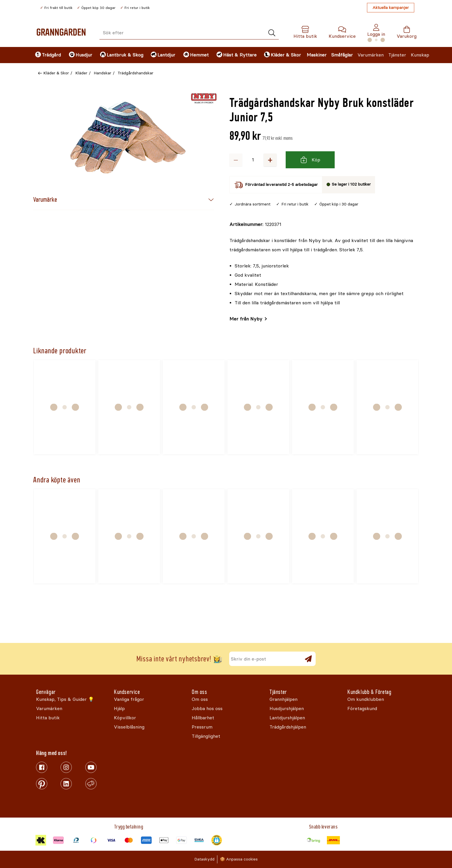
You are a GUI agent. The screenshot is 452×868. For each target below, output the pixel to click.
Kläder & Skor (56, 73)
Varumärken (371, 55)
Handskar (102, 73)
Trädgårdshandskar (135, 73)
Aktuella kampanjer (391, 8)
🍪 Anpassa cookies (239, 859)
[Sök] (272, 33)
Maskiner (317, 55)
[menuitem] (47, 55)
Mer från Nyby (246, 319)
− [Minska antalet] (236, 160)
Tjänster (397, 55)
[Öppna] (128, 137)
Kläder (81, 73)
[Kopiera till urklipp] (255, 224)
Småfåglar (342, 55)
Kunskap (420, 55)
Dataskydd (204, 859)
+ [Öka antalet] (270, 160)
